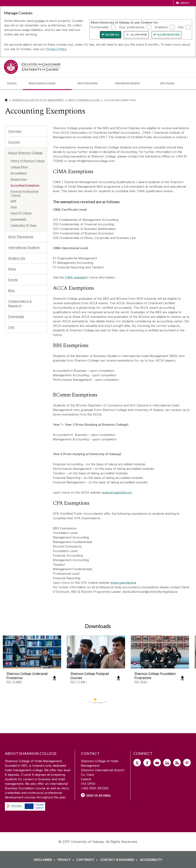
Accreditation (19, 173)
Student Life (17, 258)
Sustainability (19, 219)
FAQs (14, 207)
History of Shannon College (28, 161)
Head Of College (21, 213)
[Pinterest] (187, 763)
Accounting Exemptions (25, 185)
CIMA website (75, 277)
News (12, 269)
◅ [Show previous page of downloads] (90, 700)
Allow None (139, 35)
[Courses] (15, 83)
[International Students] (135, 83)
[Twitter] (137, 763)
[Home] (6, 100)
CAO (11, 327)
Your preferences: (132, 27)
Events (13, 280)
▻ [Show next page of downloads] (106, 700)
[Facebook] (147, 763)
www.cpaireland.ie (123, 583)
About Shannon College (84, 100)
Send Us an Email (99, 795)
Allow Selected (168, 35)
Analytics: (161, 27)
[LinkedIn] (167, 763)
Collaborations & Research (20, 303)
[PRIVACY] (66, 860)
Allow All (112, 35)
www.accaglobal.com (117, 492)
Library (185, 3)
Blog (11, 290)
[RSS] (177, 763)
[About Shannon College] (50, 83)
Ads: (181, 27)
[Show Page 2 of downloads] (101, 699)
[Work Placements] (93, 83)
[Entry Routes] (175, 83)
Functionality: (100, 27)
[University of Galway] (32, 67)
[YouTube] (157, 763)
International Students (24, 247)
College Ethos (19, 167)
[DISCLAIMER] (45, 860)
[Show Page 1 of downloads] (95, 699)
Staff (13, 201)
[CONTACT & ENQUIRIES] (120, 860)
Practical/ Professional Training (24, 193)
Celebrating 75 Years (24, 225)
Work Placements (21, 237)
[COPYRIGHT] (88, 860)
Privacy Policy (56, 49)
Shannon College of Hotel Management (38, 100)
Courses (14, 142)
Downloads (16, 316)
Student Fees (19, 179)
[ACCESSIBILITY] (151, 860)
